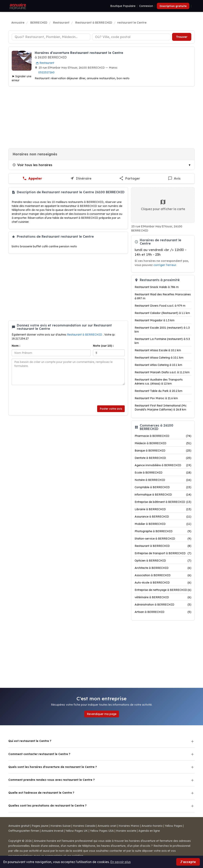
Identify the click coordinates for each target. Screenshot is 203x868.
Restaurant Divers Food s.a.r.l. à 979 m (160, 306)
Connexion (146, 6)
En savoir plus (120, 862)
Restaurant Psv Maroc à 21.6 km (156, 398)
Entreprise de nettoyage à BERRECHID (163, 590)
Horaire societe (126, 831)
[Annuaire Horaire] (17, 6)
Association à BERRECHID (163, 575)
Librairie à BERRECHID (163, 509)
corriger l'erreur (165, 265)
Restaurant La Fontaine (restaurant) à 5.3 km (162, 341)
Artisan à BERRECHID (163, 612)
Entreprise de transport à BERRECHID (163, 553)
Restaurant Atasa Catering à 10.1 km (159, 358)
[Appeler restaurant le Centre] (32, 178)
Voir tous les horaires (32, 165)
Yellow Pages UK (77, 831)
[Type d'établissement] (51, 37)
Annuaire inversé (52, 831)
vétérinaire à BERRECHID (163, 597)
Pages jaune (40, 826)
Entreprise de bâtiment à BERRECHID (163, 502)
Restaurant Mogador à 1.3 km (155, 320)
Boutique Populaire (123, 6)
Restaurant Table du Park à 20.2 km (158, 391)
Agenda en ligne (149, 831)
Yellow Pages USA (102, 831)
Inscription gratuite (173, 6)
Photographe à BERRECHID (163, 531)
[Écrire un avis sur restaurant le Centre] (174, 178)
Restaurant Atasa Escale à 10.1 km (158, 350)
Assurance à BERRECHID (163, 517)
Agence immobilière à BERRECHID (163, 465)
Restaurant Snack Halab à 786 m (157, 287)
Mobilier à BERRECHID (163, 524)
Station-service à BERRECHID (163, 539)
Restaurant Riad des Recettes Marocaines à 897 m (163, 296)
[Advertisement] (101, 117)
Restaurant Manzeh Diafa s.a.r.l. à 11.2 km (162, 372)
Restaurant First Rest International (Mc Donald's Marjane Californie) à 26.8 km (161, 408)
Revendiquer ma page (102, 714)
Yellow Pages (173, 826)
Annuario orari (107, 826)
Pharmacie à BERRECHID (163, 436)
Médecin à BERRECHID (163, 443)
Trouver (182, 37)
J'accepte (188, 862)
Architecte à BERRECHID (163, 568)
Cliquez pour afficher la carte (163, 205)
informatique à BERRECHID (163, 495)
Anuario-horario (152, 826)
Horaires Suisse (60, 826)
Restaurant (45, 63)
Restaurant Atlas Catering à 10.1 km (158, 365)
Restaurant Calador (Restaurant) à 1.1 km (162, 313)
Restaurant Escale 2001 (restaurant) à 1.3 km (162, 330)
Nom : (16, 346)
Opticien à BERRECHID (163, 561)
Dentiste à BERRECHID (163, 458)
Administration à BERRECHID (163, 605)
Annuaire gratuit (19, 826)
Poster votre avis (111, 409)
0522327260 (46, 72)
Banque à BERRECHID (163, 451)
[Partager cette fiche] (130, 178)
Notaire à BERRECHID (163, 480)
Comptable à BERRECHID (163, 487)
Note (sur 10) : (103, 346)
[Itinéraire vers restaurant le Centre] (81, 178)
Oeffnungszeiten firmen (24, 831)
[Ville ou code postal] (131, 37)
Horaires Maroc (129, 826)
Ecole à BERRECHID (163, 473)
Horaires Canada (84, 826)
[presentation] (42, 395)
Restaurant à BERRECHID (85, 335)
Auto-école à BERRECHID (163, 583)
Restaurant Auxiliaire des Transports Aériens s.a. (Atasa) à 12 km (159, 382)
